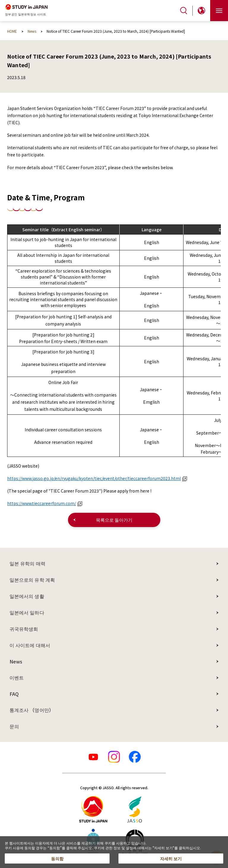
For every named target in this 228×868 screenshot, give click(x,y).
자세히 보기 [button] (171, 858)
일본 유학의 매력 (27, 563)
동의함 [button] (57, 858)
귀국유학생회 (24, 629)
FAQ (14, 694)
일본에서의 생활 (27, 596)
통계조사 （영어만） (32, 710)
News (16, 661)
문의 (14, 726)
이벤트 (17, 677)
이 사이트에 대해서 (30, 645)
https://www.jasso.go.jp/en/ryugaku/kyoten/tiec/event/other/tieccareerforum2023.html (97, 478)
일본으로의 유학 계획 (32, 580)
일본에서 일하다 (27, 612)
